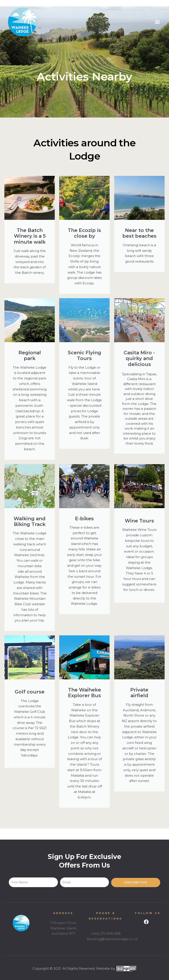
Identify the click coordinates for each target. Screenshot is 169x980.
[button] (157, 22)
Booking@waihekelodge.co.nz (112, 939)
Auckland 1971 (63, 933)
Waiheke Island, (63, 928)
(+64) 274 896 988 (106, 933)
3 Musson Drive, (63, 923)
